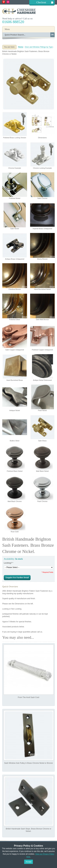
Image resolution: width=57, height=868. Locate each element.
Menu (7, 29)
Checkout (41, 2)
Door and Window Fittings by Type (39, 47)
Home (21, 47)
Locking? (8, 563)
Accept (28, 862)
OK (52, 35)
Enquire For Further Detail (17, 577)
